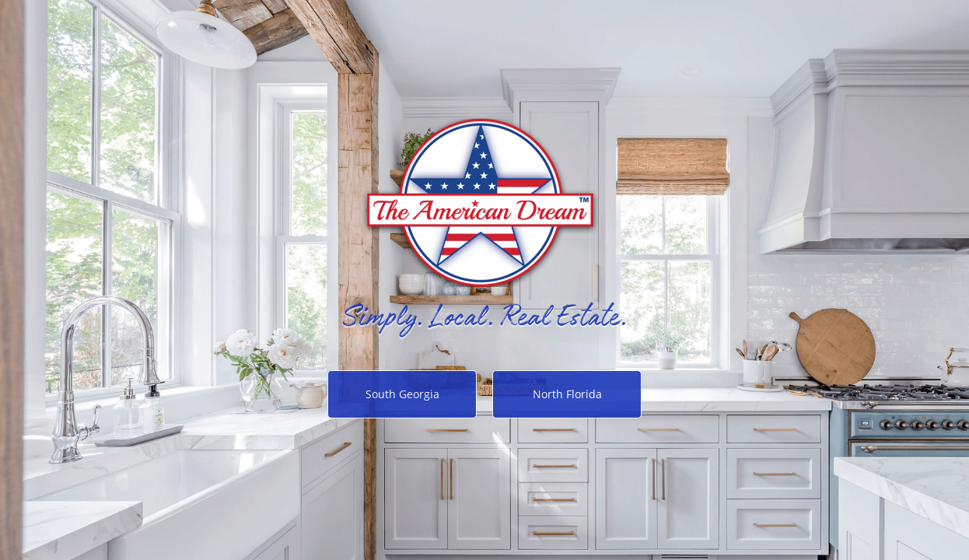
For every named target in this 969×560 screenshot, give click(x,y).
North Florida (567, 394)
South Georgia (402, 394)
